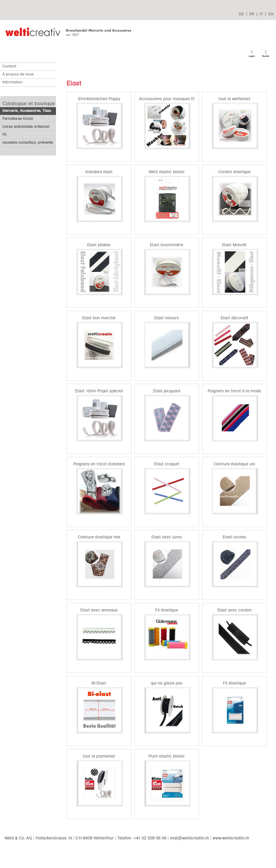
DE (241, 14)
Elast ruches (234, 537)
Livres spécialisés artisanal (26, 127)
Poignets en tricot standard (99, 464)
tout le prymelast (99, 756)
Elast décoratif (234, 318)
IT (261, 14)
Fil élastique (167, 610)
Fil (4, 135)
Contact (9, 66)
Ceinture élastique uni (234, 464)
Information (12, 82)
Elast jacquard (167, 391)
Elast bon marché (99, 318)
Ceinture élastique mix (99, 537)
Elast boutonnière (167, 245)
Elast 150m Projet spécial (99, 391)
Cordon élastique (234, 172)
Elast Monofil (234, 245)
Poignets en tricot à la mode (234, 391)
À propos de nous (18, 74)
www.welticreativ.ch (231, 838)
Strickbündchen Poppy (99, 99)
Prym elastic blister (167, 756)
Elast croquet (167, 464)
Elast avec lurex (167, 537)
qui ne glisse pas (167, 683)
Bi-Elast (99, 683)
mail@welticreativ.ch (190, 838)
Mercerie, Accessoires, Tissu (27, 111)
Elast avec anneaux (99, 610)
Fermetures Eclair (18, 119)
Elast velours (167, 318)
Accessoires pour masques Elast (170, 99)
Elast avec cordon (234, 610)
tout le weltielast (234, 99)
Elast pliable (99, 245)
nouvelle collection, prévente (28, 143)
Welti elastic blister (167, 172)
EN (271, 14)
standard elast (99, 172)
